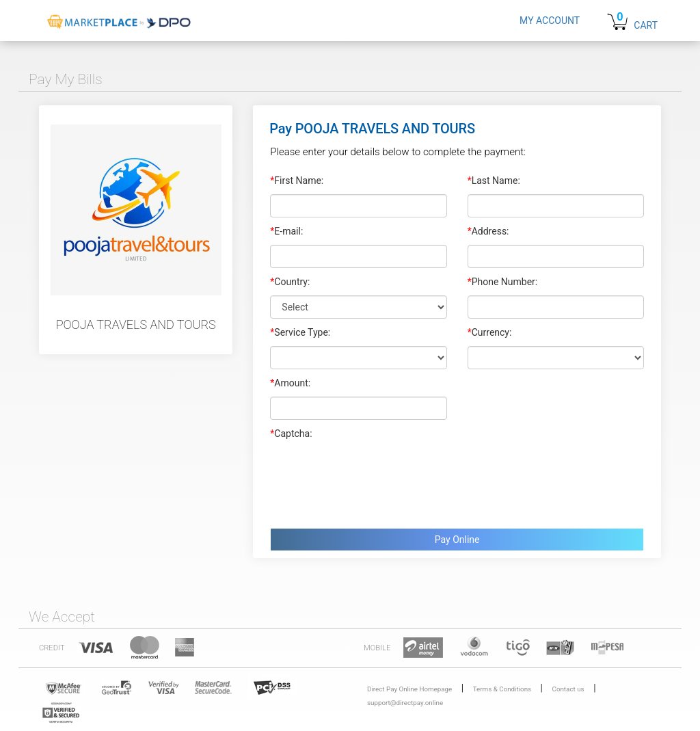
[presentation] (374, 481)
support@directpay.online (405, 703)
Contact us (568, 689)
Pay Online (457, 540)
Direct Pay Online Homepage (409, 689)
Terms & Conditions (502, 689)
